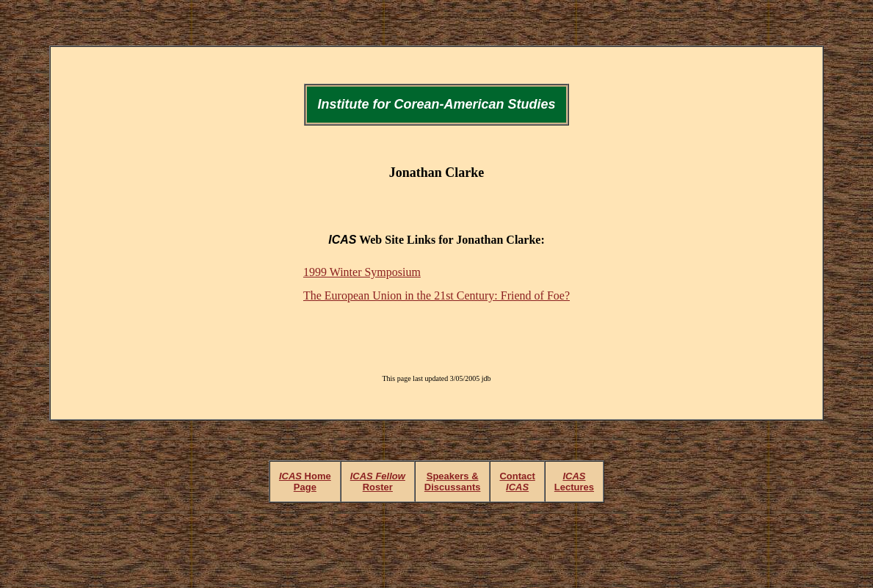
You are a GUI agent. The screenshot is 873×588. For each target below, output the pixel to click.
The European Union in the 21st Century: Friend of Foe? (437, 295)
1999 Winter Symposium (362, 272)
